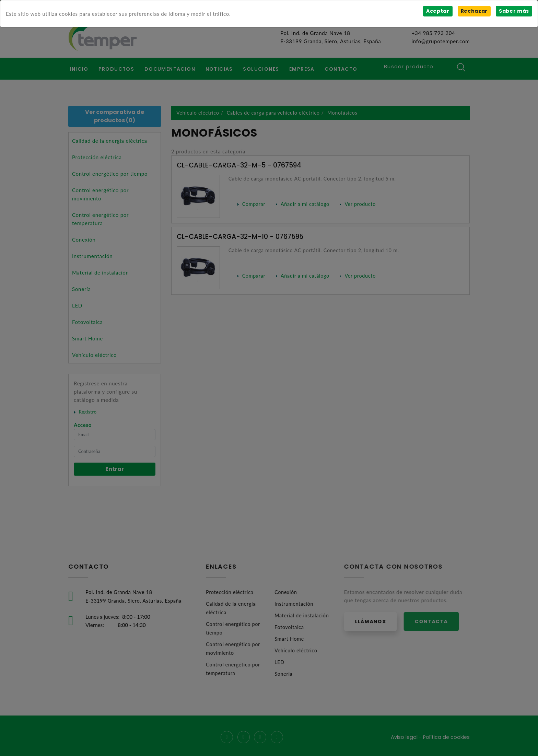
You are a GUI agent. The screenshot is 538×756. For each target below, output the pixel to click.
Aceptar (437, 11)
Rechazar (474, 11)
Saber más (514, 11)
